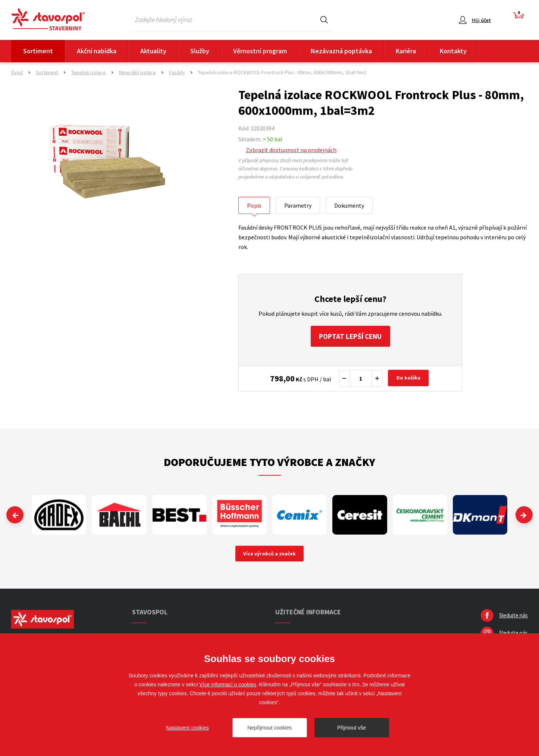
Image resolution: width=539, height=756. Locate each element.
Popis (254, 205)
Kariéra (406, 51)
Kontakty (453, 51)
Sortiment (38, 51)
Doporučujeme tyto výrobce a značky (269, 463)
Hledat (324, 20)
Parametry (298, 205)
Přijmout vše (352, 728)
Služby (200, 51)
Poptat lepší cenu (350, 337)
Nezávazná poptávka (341, 51)
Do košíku (409, 380)
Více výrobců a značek (269, 555)
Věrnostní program (260, 51)
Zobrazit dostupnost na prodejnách (291, 150)
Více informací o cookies (228, 684)
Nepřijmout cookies (269, 728)
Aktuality (153, 51)
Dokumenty (349, 205)
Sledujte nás (513, 618)
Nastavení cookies (187, 728)
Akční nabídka (97, 51)
